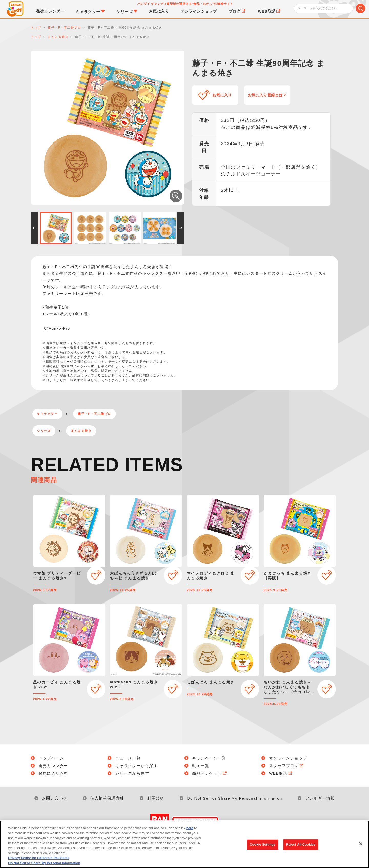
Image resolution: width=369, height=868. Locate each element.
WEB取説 (281, 773)
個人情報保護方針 (107, 798)
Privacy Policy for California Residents (39, 862)
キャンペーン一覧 (209, 758)
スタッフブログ (287, 766)
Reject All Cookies (301, 849)
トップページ (51, 758)
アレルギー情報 (320, 798)
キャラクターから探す (136, 766)
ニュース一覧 (128, 758)
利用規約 (156, 798)
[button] (35, 228)
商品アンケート (210, 773)
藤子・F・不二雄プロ (94, 414)
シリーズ (44, 431)
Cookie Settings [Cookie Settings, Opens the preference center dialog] (263, 849)
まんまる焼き (81, 431)
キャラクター (47, 414)
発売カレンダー (53, 766)
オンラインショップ (288, 758)
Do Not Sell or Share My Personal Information (235, 798)
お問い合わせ (55, 798)
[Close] (361, 848)
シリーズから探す (132, 773)
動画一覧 (201, 766)
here (190, 832)
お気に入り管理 (53, 773)
